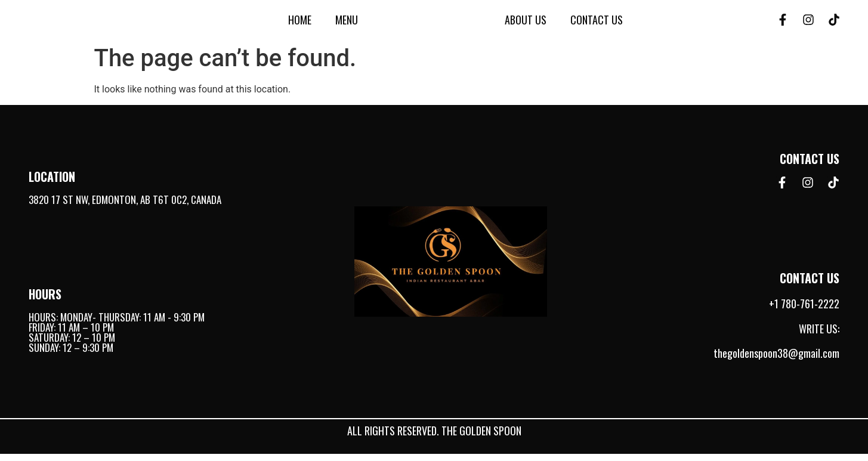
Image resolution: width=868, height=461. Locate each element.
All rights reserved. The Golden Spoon (434, 438)
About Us (526, 23)
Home (300, 23)
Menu (347, 23)
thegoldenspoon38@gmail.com (776, 361)
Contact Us (597, 23)
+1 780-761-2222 (804, 311)
